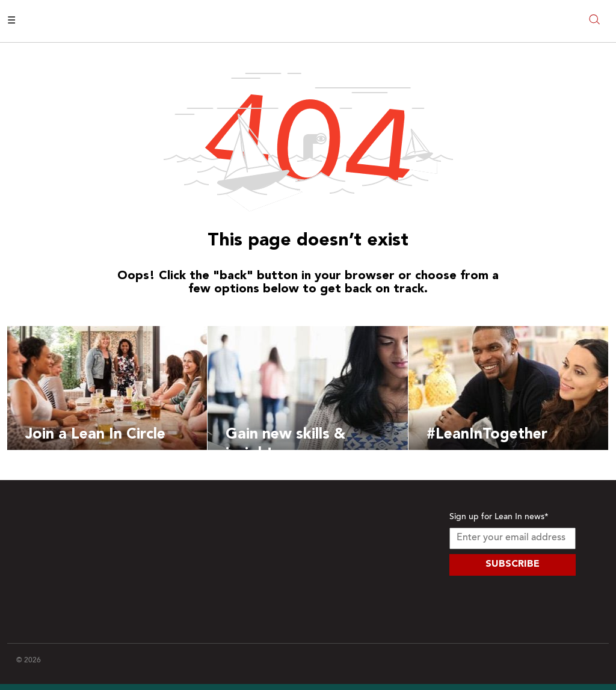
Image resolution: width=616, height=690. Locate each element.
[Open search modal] (594, 21)
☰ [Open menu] (11, 21)
